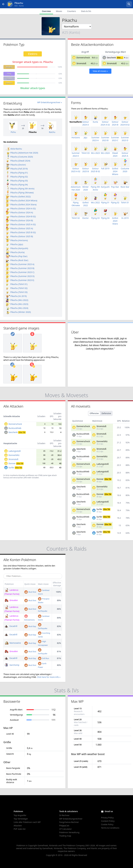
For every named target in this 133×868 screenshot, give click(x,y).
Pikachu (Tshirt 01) (17, 284)
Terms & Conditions (110, 828)
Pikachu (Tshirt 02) (17, 288)
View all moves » (100, 71)
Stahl (9, 78)
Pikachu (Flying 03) (17, 181)
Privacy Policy (107, 818)
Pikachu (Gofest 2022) (18, 197)
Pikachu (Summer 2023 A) (20, 264)
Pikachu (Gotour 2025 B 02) (21, 232)
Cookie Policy (107, 824)
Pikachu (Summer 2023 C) (20, 272)
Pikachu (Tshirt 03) (17, 292)
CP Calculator (66, 829)
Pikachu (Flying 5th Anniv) (20, 189)
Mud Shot (30, 592)
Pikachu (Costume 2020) (19, 157)
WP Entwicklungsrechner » (50, 102)
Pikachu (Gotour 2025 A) (19, 228)
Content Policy (108, 821)
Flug (9, 74)
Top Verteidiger (21, 819)
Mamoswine (13, 643)
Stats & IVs (86, 11)
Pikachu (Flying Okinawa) (20, 193)
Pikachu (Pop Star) (17, 256)
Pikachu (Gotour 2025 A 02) (21, 224)
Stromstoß (81, 63)
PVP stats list (20, 829)
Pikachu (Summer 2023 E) (20, 280)
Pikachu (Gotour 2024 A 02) (21, 208)
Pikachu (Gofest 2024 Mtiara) (22, 200)
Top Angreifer (20, 815)
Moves (59, 11)
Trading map (65, 836)
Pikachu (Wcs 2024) (17, 308)
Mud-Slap (30, 626)
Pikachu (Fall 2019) (17, 169)
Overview (46, 11)
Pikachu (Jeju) (14, 244)
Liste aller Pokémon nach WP (27, 822)
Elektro (9, 83)
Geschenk (111, 58)
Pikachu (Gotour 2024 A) (19, 212)
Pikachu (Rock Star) (17, 260)
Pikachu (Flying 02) (17, 177)
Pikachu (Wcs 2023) (17, 304)
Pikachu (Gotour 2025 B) (19, 236)
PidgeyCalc (64, 826)
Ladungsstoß (15, 451)
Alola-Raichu (14, 149)
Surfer (16, 467)
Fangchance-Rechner (69, 822)
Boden (9, 67)
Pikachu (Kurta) (15, 252)
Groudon (11, 600)
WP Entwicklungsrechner (71, 819)
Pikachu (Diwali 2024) (18, 161)
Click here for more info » (49, 677)
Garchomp (12, 665)
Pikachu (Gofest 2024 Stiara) (21, 204)
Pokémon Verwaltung (69, 832)
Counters (71, 11)
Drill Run (44, 658)
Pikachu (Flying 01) (17, 173)
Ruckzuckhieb (15, 428)
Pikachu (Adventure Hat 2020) (22, 153)
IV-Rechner (64, 815)
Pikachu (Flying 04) (17, 185)
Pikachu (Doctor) (16, 165)
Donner (16, 463)
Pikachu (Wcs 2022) (17, 300)
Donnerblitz (14, 455)
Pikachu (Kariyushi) (17, 248)
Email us (109, 811)
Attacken (18, 826)
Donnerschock (83, 58)
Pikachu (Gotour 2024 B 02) (21, 216)
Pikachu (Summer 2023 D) (20, 276)
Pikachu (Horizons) (17, 240)
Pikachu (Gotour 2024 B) (19, 220)
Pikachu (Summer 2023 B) (20, 268)
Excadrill (11, 626)
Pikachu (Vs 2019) (16, 296)
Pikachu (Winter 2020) (18, 312)
